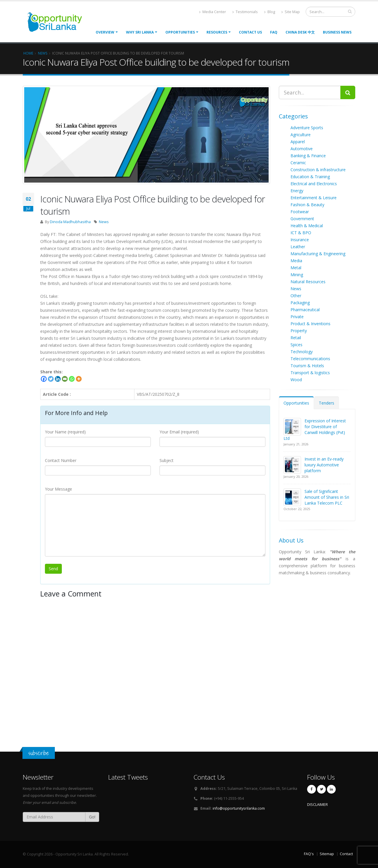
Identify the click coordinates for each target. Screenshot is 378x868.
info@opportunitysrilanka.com (239, 808)
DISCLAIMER (317, 805)
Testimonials (245, 12)
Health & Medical (307, 226)
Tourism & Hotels (307, 366)
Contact (346, 854)
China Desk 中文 (300, 32)
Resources (217, 32)
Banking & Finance (308, 156)
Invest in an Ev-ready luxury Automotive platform (324, 465)
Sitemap (327, 854)
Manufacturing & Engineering (318, 254)
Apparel (298, 142)
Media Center (213, 12)
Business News (337, 32)
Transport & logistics (310, 373)
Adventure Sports (307, 128)
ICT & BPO (301, 233)
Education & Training (310, 177)
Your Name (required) (65, 432)
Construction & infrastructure (318, 170)
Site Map (291, 12)
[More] (79, 379)
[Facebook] (44, 379)
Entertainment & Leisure (314, 198)
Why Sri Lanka (140, 32)
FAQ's (309, 854)
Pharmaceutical (305, 310)
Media (296, 261)
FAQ (274, 32)
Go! (92, 817)
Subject (167, 460)
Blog (270, 12)
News (104, 222)
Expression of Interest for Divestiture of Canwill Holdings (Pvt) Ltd (315, 429)
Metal (296, 268)
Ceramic (298, 163)
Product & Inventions (310, 324)
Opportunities (296, 403)
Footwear (300, 212)
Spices (296, 345)
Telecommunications (310, 359)
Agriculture (301, 135)
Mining (297, 275)
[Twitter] (51, 379)
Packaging (300, 303)
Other (296, 296)
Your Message (58, 489)
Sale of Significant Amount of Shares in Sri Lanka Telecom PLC (327, 497)
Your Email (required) (179, 432)
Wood (296, 380)
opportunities (180, 32)
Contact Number (61, 460)
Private (297, 317)
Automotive (302, 149)
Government (302, 219)
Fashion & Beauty (307, 205)
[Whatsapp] (72, 379)
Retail (296, 338)
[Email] (65, 379)
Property (299, 331)
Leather (298, 247)
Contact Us (250, 32)
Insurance (300, 240)
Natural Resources (308, 282)
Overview (105, 32)
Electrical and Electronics (314, 184)
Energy (297, 191)
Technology (302, 352)
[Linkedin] (58, 379)
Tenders (327, 403)
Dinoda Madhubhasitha (70, 222)
